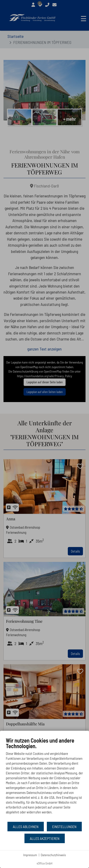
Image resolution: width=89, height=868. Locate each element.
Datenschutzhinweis (53, 855)
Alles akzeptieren (45, 838)
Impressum (30, 855)
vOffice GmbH (44, 863)
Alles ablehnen (26, 827)
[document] (44, 779)
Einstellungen (64, 827)
